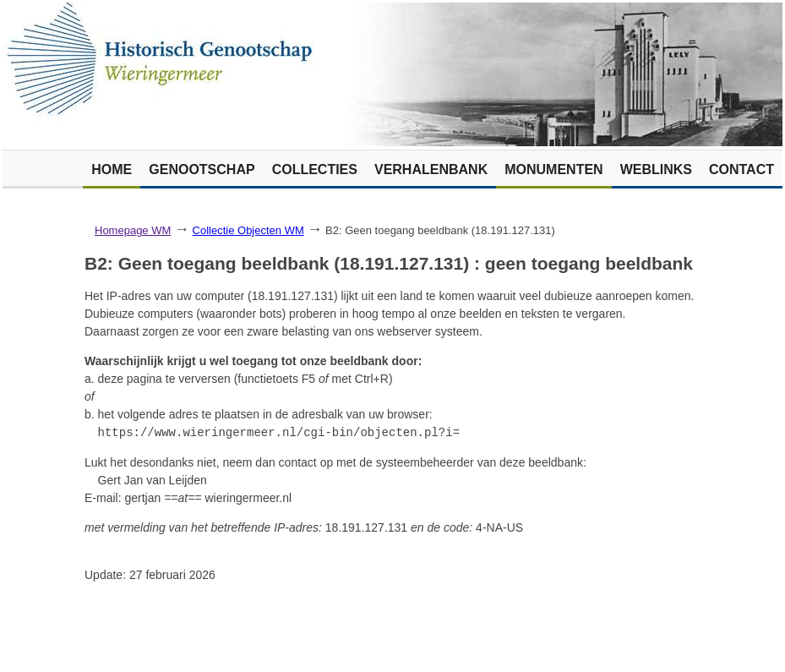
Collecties (315, 169)
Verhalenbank (431, 169)
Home (112, 169)
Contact (741, 169)
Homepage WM (133, 230)
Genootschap (202, 169)
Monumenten (553, 169)
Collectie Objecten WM (248, 230)
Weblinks (656, 169)
